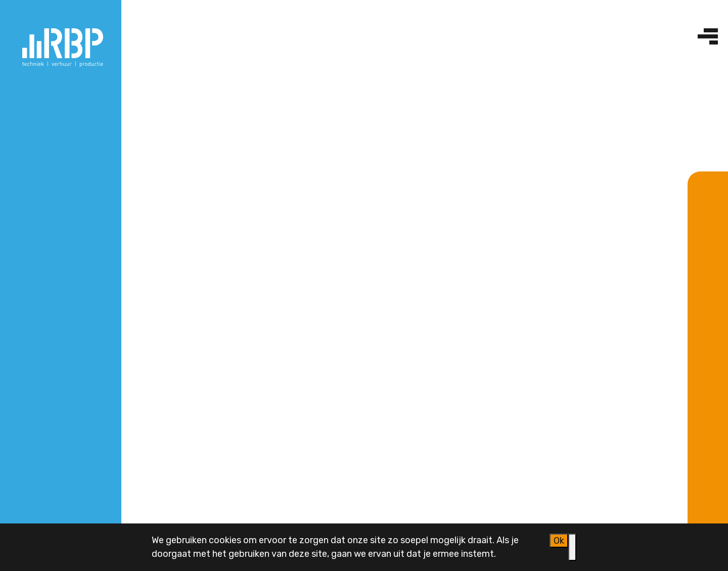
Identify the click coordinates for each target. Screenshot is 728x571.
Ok (559, 541)
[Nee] (572, 547)
